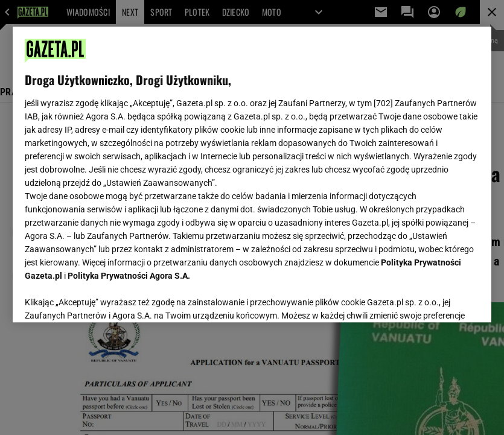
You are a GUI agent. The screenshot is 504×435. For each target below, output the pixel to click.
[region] (252, 174)
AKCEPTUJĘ (439, 299)
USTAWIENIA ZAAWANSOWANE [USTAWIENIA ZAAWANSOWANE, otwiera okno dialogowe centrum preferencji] (104, 298)
